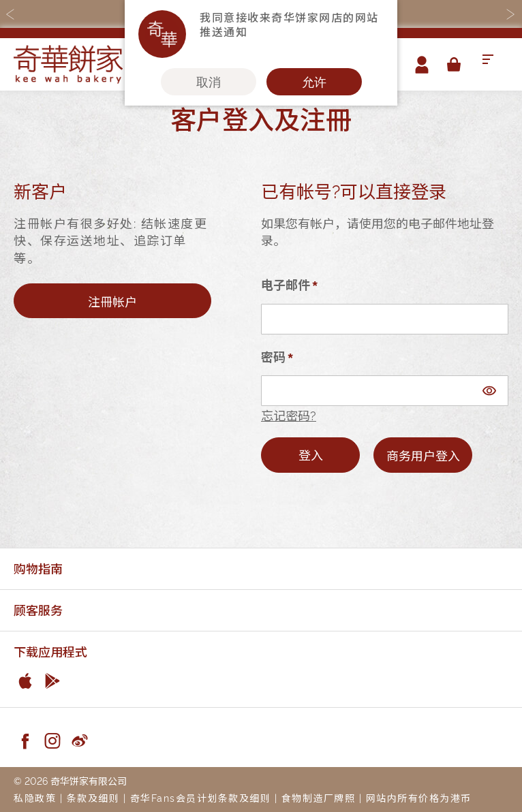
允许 (314, 82)
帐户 (422, 65)
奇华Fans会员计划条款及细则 (201, 797)
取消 (209, 82)
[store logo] (68, 64)
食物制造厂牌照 (319, 797)
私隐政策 (35, 797)
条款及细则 (93, 797)
